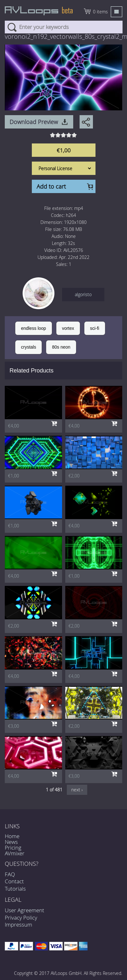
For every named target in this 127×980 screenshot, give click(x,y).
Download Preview (34, 122)
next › (77, 790)
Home (12, 836)
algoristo (83, 294)
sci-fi (95, 328)
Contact (14, 881)
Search (12, 27)
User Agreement (25, 910)
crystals (28, 347)
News (11, 842)
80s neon (61, 347)
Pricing (13, 848)
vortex (68, 328)
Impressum (18, 924)
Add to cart (51, 186)
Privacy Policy (21, 917)
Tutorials (15, 889)
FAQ (10, 874)
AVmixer (15, 853)
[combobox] (64, 27)
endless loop (34, 328)
